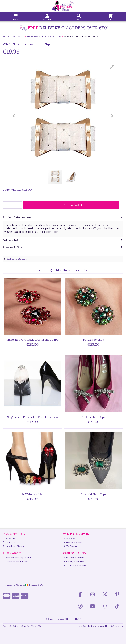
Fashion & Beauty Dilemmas (18, 558)
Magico (91, 626)
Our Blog (70, 538)
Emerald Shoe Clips (93, 494)
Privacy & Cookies (74, 561)
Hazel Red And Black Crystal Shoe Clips (32, 340)
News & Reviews (73, 542)
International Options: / (24, 585)
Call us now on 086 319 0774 (63, 619)
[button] (112, 67)
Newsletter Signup (13, 546)
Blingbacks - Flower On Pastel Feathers (32, 417)
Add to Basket (71, 205)
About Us (9, 538)
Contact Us (10, 542)
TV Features (71, 546)
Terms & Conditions (75, 565)
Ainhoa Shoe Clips (94, 417)
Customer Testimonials (16, 561)
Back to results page (16, 259)
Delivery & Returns (74, 558)
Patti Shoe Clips (93, 340)
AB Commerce (116, 626)
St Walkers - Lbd (32, 494)
